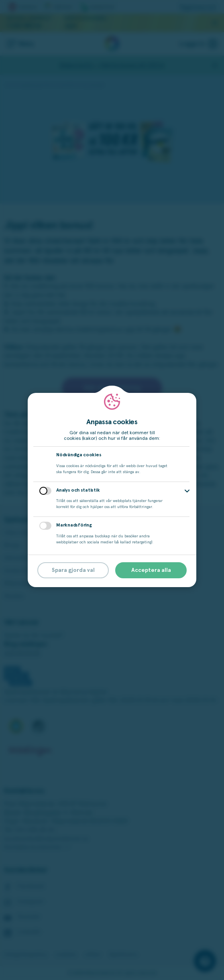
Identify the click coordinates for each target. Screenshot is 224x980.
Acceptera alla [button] (151, 570)
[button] (187, 491)
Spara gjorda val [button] (73, 570)
